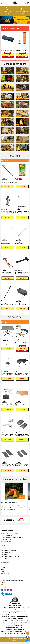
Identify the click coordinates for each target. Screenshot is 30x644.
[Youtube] (8, 590)
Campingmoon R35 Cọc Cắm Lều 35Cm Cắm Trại (8, 243)
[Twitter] (5, 590)
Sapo (18, 640)
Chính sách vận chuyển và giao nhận (10, 557)
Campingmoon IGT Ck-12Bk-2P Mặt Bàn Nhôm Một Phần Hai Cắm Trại (22, 465)
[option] (15, 20)
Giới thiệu (3, 565)
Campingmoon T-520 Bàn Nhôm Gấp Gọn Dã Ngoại (22, 374)
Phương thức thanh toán (7, 535)
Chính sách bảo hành (6, 548)
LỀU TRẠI (15, 156)
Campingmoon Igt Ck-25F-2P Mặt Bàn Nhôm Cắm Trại (22, 435)
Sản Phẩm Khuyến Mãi (10, 28)
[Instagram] (11, 590)
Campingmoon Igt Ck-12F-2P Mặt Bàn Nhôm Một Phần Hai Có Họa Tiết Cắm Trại (8, 465)
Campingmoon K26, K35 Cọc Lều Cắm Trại (22, 212)
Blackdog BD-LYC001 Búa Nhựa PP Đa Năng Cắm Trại (22, 273)
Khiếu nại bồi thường (6, 542)
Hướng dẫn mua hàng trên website (9, 533)
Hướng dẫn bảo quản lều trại (9, 503)
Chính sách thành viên (6, 554)
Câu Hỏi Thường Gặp (6, 540)
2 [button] (14, 22)
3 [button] (16, 22)
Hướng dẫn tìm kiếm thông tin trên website (12, 537)
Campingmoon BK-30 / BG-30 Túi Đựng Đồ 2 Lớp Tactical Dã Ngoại (22, 304)
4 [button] (18, 22)
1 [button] (12, 22)
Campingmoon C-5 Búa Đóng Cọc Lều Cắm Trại (6, 273)
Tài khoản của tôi (5, 574)
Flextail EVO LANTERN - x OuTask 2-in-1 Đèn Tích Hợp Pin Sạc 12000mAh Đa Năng (22, 50)
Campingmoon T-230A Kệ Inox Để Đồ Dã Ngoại (7, 435)
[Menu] (1, 3)
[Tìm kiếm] (26, 3)
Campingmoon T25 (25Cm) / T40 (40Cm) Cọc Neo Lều (7, 182)
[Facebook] (2, 590)
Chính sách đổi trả (5, 552)
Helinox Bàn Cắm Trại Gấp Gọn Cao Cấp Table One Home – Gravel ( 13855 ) (7, 343)
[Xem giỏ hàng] (28, 3)
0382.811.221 (6, 585)
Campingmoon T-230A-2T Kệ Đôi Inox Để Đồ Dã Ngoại (7, 404)
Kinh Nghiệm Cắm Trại (15, 479)
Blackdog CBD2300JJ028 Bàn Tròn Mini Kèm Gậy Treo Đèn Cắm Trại (7, 374)
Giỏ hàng (3, 572)
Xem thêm (5, 513)
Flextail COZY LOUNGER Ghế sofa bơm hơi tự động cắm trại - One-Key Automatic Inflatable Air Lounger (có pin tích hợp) (7, 50)
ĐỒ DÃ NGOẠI (15, 317)
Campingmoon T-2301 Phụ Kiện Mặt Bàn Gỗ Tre (22, 404)
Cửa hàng (3, 567)
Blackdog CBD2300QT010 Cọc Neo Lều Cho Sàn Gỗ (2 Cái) (7, 212)
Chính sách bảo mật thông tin (8, 550)
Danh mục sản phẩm (15, 64)
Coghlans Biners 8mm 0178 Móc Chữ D (22, 182)
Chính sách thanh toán (6, 559)
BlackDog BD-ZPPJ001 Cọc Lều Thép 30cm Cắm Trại (7, 304)
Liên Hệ (2, 569)
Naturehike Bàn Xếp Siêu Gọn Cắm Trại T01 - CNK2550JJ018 (21, 343)
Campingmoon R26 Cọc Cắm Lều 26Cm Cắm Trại (22, 243)
